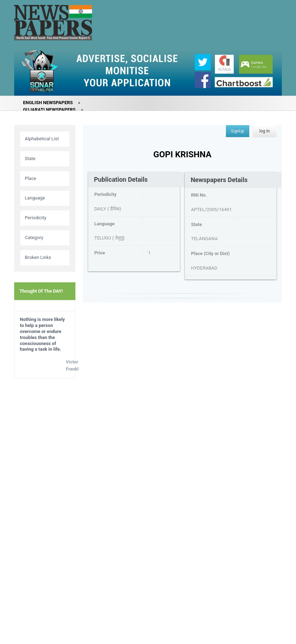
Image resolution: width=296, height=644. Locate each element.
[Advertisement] (45, 495)
